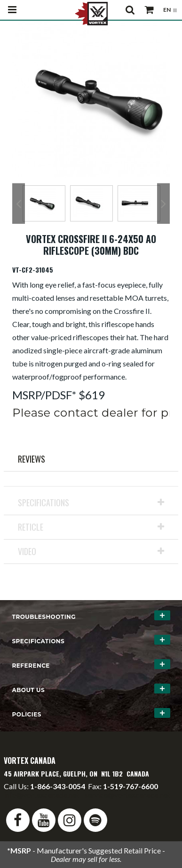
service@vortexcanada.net (127, 795)
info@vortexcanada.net (41, 795)
